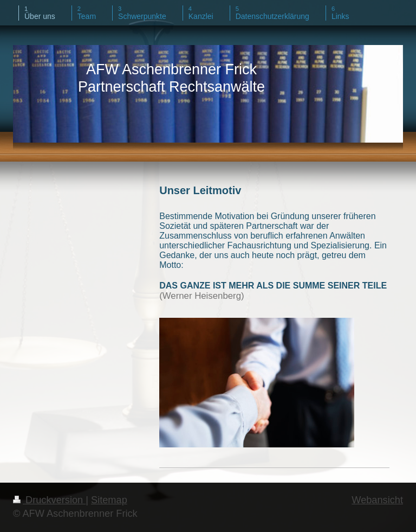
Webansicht (377, 500)
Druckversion (49, 500)
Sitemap (109, 500)
